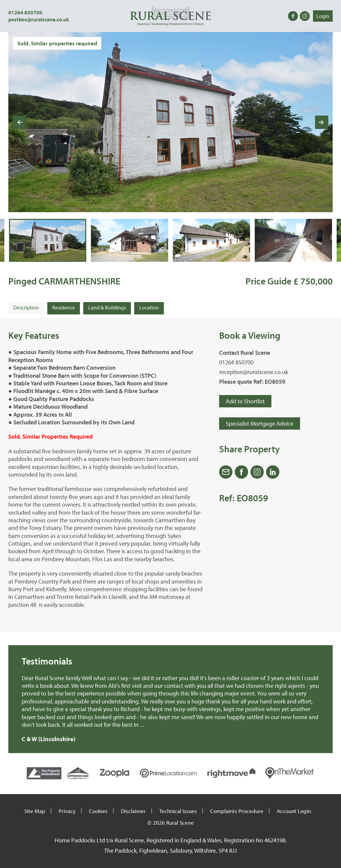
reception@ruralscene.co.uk (254, 372)
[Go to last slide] (19, 122)
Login (323, 16)
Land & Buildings (107, 307)
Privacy (67, 811)
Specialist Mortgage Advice (260, 424)
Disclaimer (133, 811)
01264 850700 (25, 12)
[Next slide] (322, 122)
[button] (48, 240)
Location (149, 307)
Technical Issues (178, 811)
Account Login (294, 811)
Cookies (98, 811)
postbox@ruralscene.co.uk (39, 19)
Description (26, 307)
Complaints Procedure (237, 811)
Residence (64, 307)
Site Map (35, 811)
